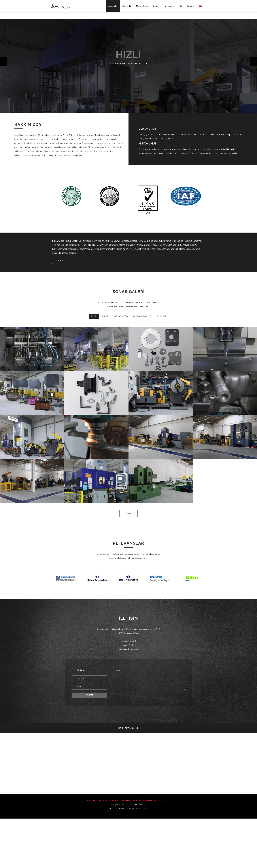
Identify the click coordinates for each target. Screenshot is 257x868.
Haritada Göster (128, 728)
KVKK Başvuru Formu (163, 800)
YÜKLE (128, 514)
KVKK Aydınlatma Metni (108, 800)
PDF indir (62, 260)
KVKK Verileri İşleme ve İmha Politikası (136, 800)
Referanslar (169, 6)
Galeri (156, 6)
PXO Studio (139, 804)
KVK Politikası (90, 800)
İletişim (190, 6)
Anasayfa (113, 6)
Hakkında (127, 6)
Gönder (89, 695)
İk (181, 6)
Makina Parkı (142, 6)
